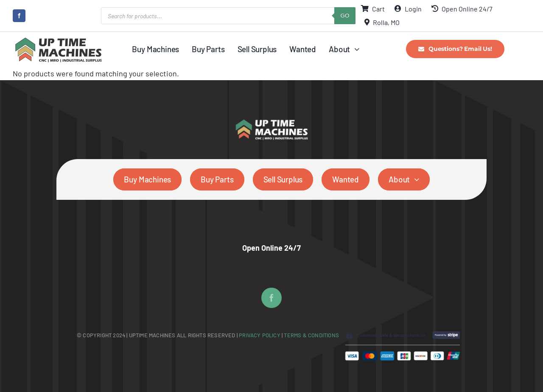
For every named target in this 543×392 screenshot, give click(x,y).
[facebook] (19, 16)
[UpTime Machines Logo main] (58, 40)
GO (345, 15)
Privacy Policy (260, 335)
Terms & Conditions (311, 335)
